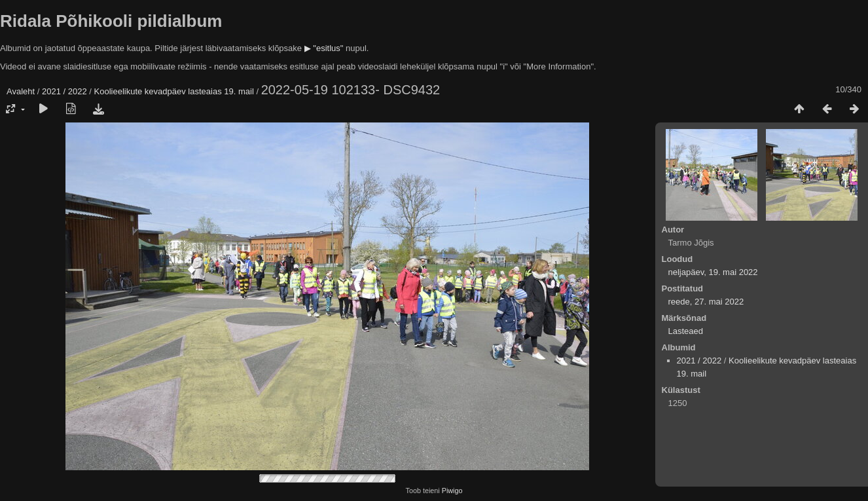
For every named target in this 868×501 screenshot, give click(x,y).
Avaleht (21, 91)
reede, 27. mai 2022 (706, 302)
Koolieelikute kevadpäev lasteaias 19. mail (174, 91)
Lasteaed (686, 331)
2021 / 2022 (64, 91)
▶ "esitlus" (324, 48)
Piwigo (452, 491)
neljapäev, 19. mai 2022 (713, 272)
